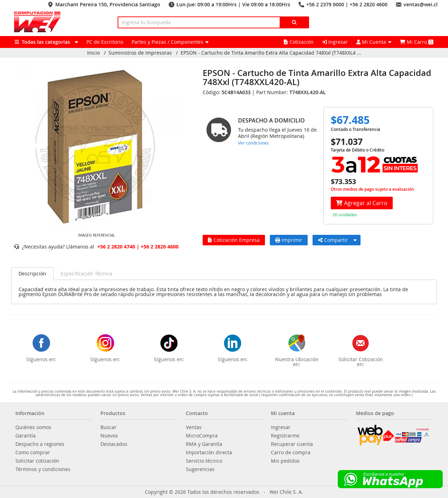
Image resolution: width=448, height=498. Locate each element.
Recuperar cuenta (292, 444)
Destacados (114, 444)
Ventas (194, 427)
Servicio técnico (204, 461)
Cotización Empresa (234, 240)
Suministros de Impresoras (140, 53)
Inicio (93, 53)
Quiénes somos (33, 427)
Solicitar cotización (37, 461)
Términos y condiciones (43, 469)
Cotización (299, 42)
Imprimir (289, 240)
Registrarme (285, 436)
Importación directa (209, 453)
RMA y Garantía (204, 444)
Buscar (108, 427)
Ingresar (335, 42)
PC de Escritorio (105, 42)
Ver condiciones (253, 143)
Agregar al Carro (362, 203)
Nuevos (109, 436)
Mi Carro (416, 42)
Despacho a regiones (40, 444)
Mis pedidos (285, 461)
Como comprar (33, 453)
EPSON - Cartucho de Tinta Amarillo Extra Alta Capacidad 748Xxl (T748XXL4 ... (271, 53)
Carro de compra (291, 453)
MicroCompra (202, 436)
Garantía (26, 436)
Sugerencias (200, 469)
